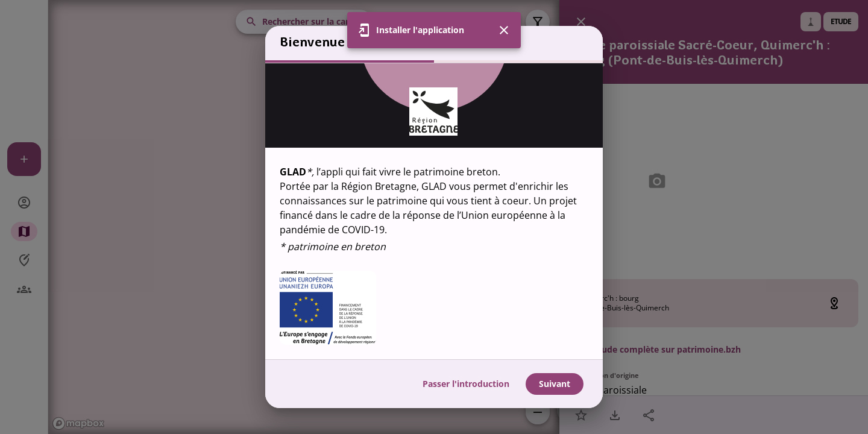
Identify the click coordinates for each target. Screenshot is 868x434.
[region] (434, 211)
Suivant (555, 384)
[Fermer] (504, 30)
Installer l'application (420, 30)
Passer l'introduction (466, 384)
